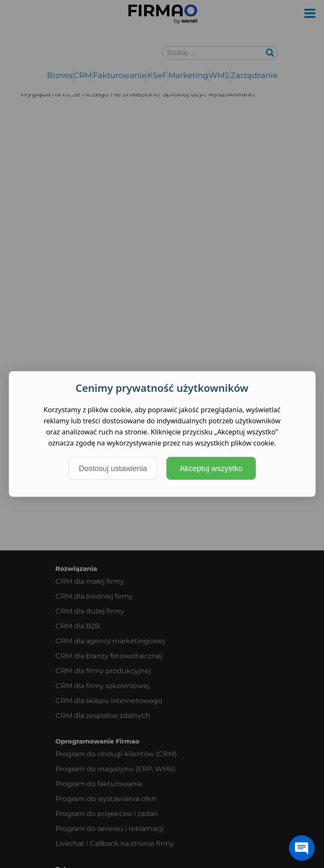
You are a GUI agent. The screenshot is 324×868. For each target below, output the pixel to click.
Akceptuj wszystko (211, 469)
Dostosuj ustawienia (113, 469)
